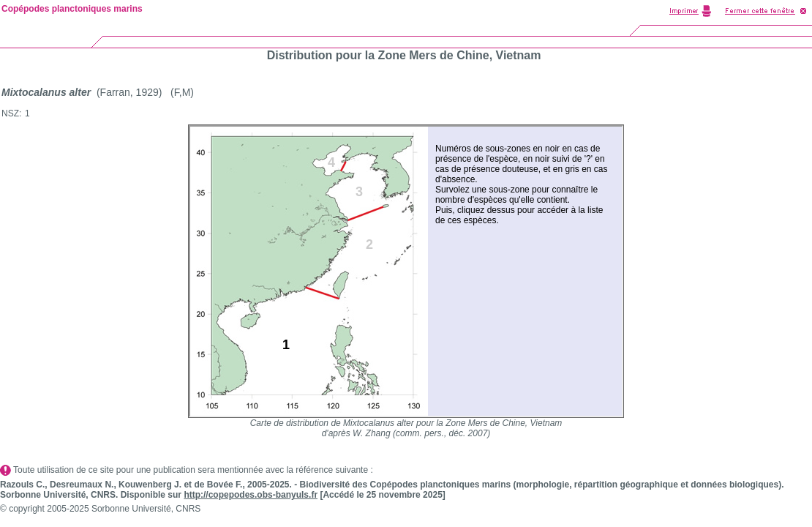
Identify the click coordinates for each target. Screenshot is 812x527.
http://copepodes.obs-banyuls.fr (251, 495)
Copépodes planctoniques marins (72, 9)
